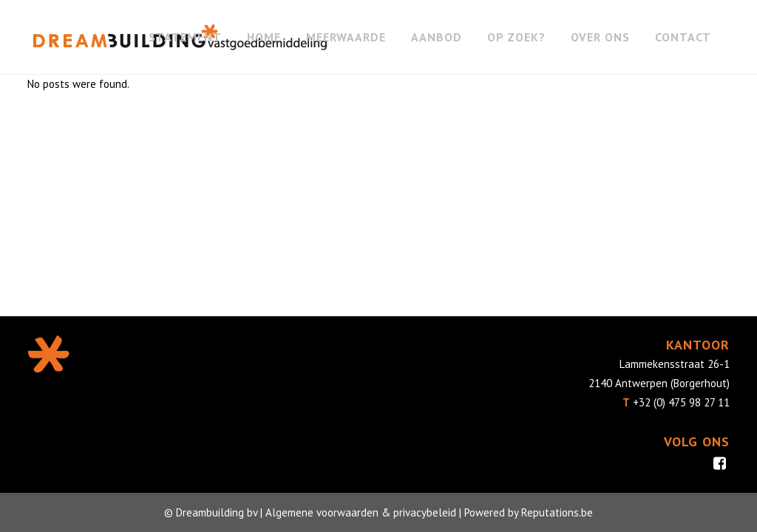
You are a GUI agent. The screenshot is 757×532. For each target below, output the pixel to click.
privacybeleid (425, 512)
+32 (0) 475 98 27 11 (681, 402)
